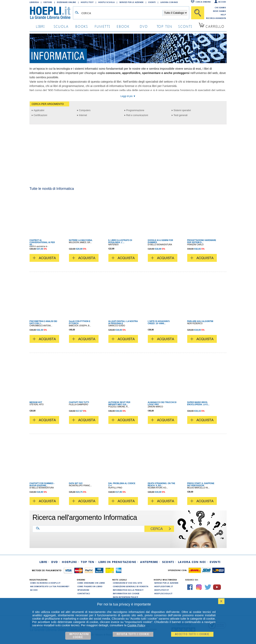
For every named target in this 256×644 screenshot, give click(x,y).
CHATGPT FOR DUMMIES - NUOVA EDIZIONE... (42, 484)
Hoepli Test (87, 2)
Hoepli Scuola (107, 2)
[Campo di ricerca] (122, 13)
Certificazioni (40, 115)
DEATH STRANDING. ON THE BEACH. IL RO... (162, 484)
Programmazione (135, 110)
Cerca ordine (203, 2)
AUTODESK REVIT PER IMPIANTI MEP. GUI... (119, 403)
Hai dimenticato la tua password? (50, 586)
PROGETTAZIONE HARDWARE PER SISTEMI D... (202, 241)
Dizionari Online (67, 2)
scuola (61, 26)
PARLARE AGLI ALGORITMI (200, 321)
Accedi (222, 2)
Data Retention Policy (126, 597)
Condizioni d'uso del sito (128, 583)
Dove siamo (220, 11)
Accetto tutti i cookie (192, 634)
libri (40, 26)
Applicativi (39, 110)
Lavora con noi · (193, 562)
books (82, 26)
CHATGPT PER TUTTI (79, 402)
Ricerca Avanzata (216, 18)
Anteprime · (150, 562)
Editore (48, 2)
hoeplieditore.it (164, 586)
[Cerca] (198, 13)
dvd (144, 26)
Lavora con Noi (169, 2)
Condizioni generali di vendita (131, 586)
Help (223, 15)
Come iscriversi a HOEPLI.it (45, 583)
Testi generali (181, 115)
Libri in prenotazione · (118, 562)
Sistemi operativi (182, 110)
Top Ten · (89, 562)
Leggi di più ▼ (128, 96)
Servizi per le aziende (132, 2)
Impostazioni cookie (79, 636)
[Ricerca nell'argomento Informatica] (92, 529)
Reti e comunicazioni (137, 115)
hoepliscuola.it (163, 593)
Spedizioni (83, 590)
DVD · (56, 562)
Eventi (152, 2)
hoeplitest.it (162, 590)
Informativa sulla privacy (128, 590)
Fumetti (102, 26)
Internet (83, 115)
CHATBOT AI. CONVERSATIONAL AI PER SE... (42, 242)
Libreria (34, 2)
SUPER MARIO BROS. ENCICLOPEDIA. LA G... (198, 403)
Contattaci (84, 593)
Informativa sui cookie (126, 593)
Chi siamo (220, 7)
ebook (123, 26)
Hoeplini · (70, 562)
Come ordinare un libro (91, 583)
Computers (85, 110)
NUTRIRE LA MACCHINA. (81, 240)
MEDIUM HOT (36, 402)
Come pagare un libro (90, 586)
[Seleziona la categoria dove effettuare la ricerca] (175, 13)
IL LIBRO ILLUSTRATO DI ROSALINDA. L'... (120, 241)
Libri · (44, 562)
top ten (165, 26)
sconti (185, 26)
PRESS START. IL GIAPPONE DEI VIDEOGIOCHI (201, 484)
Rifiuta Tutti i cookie (133, 634)
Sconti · (169, 562)
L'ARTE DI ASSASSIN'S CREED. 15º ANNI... (159, 322)
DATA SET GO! (76, 483)
